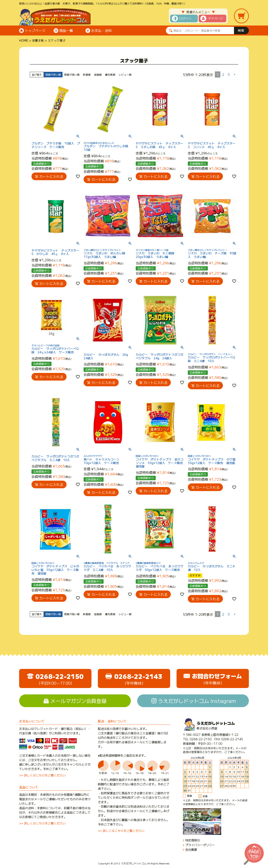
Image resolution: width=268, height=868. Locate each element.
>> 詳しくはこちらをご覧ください (42, 775)
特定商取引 (193, 840)
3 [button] (229, 74)
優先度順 (110, 74)
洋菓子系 (38, 40)
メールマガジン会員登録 (78, 701)
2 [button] (223, 74)
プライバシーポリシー (200, 845)
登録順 (98, 74)
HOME (24, 40)
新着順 (87, 74)
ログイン (185, 18)
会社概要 (191, 850)
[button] (235, 75)
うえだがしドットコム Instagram (197, 701)
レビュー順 (125, 74)
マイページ (215, 18)
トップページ (35, 30)
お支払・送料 (101, 30)
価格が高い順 (72, 74)
